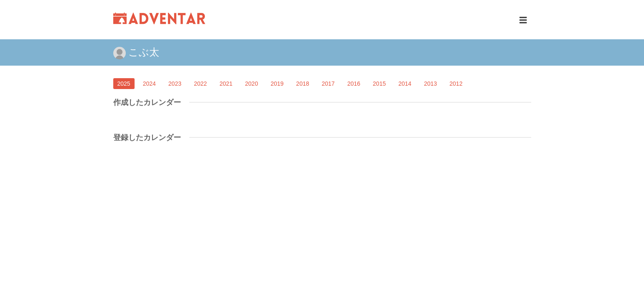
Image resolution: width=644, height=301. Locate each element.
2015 (379, 84)
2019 (277, 84)
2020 (251, 84)
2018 (303, 84)
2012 (456, 84)
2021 (226, 84)
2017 (328, 84)
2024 (149, 84)
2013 (430, 84)
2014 (405, 84)
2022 (200, 84)
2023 (175, 84)
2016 (354, 84)
